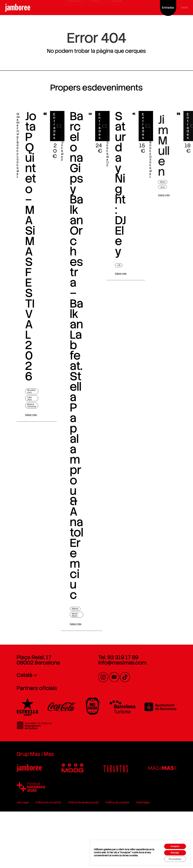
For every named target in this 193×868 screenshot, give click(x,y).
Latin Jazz (25, 410)
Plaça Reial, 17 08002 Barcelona (32, 725)
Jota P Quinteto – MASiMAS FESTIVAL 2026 (26, 258)
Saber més (27, 429)
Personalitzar (173, 858)
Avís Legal (17, 848)
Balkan (73, 673)
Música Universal (27, 418)
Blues (165, 194)
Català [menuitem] (18, 740)
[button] (185, 8)
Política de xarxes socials (77, 848)
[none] (43, 740)
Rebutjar (173, 851)
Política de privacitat (42, 848)
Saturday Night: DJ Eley (121, 196)
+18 (119, 277)
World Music (73, 679)
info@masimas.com (122, 728)
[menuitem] (43, 740)
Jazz (165, 199)
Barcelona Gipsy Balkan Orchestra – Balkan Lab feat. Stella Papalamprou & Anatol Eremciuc (74, 393)
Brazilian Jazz (27, 403)
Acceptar (173, 844)
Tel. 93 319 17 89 (118, 722)
